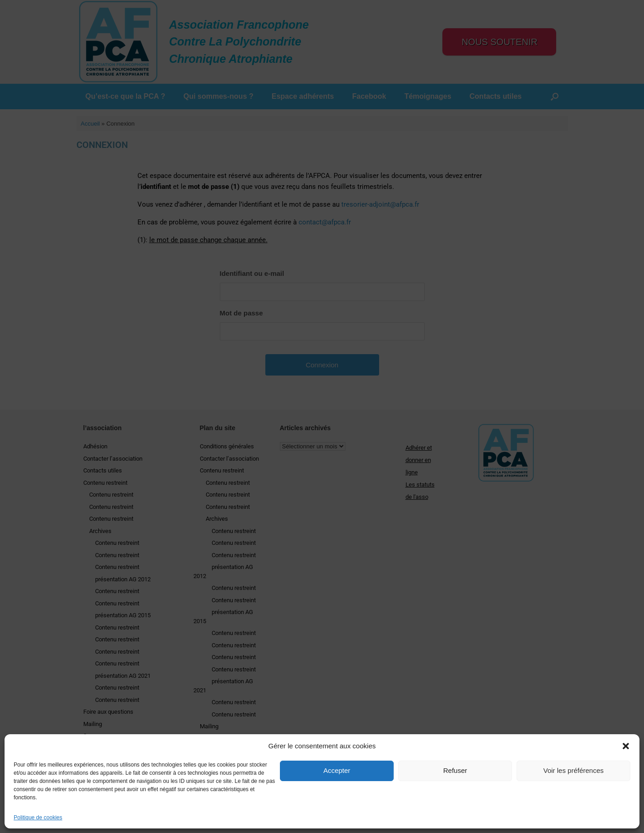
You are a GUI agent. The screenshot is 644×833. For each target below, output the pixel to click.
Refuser (455, 770)
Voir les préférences (574, 770)
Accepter (337, 770)
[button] (626, 746)
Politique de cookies (38, 818)
